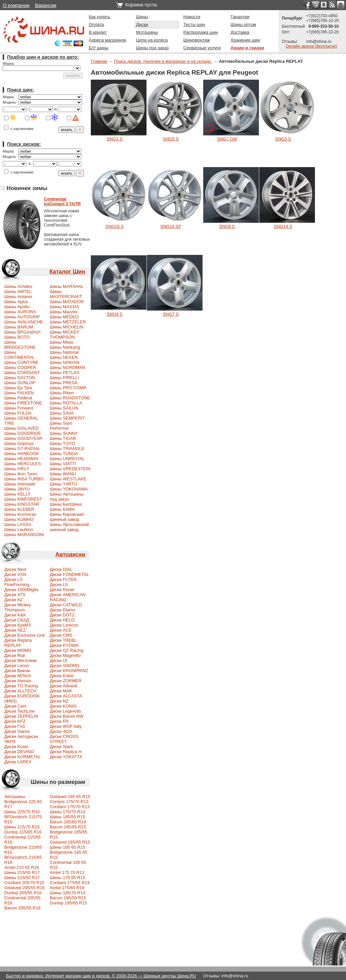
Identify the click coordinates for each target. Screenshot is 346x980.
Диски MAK (61, 691)
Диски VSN (15, 574)
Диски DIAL (61, 569)
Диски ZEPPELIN (21, 716)
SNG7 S (171, 314)
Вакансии (45, 5)
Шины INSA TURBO (24, 479)
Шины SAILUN (64, 408)
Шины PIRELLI (64, 378)
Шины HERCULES (23, 464)
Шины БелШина (65, 504)
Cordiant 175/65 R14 (70, 883)
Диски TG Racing (21, 686)
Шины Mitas (61, 342)
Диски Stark (61, 747)
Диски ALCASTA (66, 696)
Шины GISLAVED (22, 428)
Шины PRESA (63, 383)
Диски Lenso (17, 666)
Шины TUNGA (64, 454)
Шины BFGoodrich (22, 332)
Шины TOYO (62, 443)
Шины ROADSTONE (70, 398)
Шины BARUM (19, 327)
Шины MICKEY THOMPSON (64, 335)
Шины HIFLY (17, 469)
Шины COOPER (20, 367)
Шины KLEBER (19, 509)
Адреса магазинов (107, 40)
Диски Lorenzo (64, 625)
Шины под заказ (152, 48)
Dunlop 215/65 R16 (23, 832)
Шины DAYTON (20, 378)
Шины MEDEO (64, 317)
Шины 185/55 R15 (67, 817)
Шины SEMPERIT (67, 418)
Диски (142, 24)
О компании (16, 5)
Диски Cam (16, 706)
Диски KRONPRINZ (69, 671)
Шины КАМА (62, 509)
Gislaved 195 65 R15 (70, 797)
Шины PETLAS (64, 373)
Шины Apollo (17, 307)
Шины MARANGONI (24, 535)
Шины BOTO (17, 337)
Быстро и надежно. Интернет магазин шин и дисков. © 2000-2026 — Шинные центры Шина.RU (101, 976)
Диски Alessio (18, 681)
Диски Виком (17, 671)
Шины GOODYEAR (23, 438)
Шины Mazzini (63, 312)
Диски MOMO (18, 650)
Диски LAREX (18, 762)
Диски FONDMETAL (69, 574)
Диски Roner (62, 590)
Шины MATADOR (67, 302)
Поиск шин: (20, 90)
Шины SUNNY (64, 433)
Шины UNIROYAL (67, 459)
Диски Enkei (62, 676)
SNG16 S (114, 226)
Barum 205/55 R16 (22, 908)
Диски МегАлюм (20, 660)
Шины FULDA (18, 413)
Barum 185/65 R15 (68, 827)
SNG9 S (115, 314)
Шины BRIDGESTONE (20, 345)
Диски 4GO (61, 731)
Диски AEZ (15, 630)
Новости (192, 17)
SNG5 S (171, 139)
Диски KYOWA (64, 645)
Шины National (64, 352)
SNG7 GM (227, 139)
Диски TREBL (63, 640)
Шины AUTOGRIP (22, 317)
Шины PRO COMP (68, 388)
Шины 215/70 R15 (22, 827)
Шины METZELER (68, 322)
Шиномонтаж (197, 40)
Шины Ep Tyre (18, 388)
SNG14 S (283, 226)
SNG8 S (227, 226)
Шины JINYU (17, 489)
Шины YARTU (63, 484)
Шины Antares (18, 297)
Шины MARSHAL (67, 286)
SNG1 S (115, 139)
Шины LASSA (18, 524)
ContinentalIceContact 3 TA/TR (62, 202)
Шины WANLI (63, 474)
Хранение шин (245, 40)
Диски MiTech (18, 676)
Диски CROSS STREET (64, 739)
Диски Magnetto (65, 655)
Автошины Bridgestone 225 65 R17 (23, 802)
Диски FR (59, 721)
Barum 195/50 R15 (68, 898)
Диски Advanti (63, 686)
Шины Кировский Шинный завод (66, 517)
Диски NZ (59, 701)
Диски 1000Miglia (21, 590)
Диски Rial (15, 655)
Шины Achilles (18, 286)
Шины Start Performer (61, 426)
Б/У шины (99, 48)
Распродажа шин (201, 32)
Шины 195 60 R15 (67, 847)
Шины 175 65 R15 (67, 878)
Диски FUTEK (63, 579)
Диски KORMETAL (23, 757)
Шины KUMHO (19, 519)
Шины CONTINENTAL (19, 355)
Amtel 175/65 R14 (67, 888)
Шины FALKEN (19, 393)
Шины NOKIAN (64, 362)
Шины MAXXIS (64, 307)
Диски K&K (15, 615)
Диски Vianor (17, 731)
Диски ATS (15, 595)
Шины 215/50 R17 (22, 878)
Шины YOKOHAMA (69, 489)
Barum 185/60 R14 (68, 822)
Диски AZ (14, 600)
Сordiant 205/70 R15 (24, 883)
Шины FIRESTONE (23, 403)
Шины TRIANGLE (67, 448)
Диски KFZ (15, 721)
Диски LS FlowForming (17, 582)
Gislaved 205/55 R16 (25, 888)
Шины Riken (62, 393)
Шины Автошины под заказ (66, 497)
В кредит (98, 32)
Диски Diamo (62, 610)
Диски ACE (61, 630)
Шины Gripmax (19, 443)
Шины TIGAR (63, 438)
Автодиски (70, 554)
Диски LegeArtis (65, 711)
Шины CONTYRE (21, 362)
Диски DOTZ (62, 615)
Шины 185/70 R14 (67, 893)
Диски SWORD (64, 666)
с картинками (19, 129)
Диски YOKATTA (66, 757)
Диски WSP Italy (65, 726)
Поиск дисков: (24, 144)
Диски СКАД (17, 620)
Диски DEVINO (19, 752)
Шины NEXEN (64, 357)
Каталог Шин (67, 272)
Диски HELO (62, 620)
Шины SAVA (62, 413)
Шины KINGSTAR (22, 504)
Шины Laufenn (19, 529)
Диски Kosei (16, 747)
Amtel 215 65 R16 (22, 867)
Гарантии (240, 17)
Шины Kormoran (20, 514)
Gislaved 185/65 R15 (70, 842)
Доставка (240, 32)
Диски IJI (58, 660)
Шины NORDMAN (67, 367)
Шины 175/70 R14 (67, 812)
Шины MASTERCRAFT (66, 294)
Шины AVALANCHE (24, 322)
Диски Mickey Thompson (18, 607)
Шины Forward (19, 408)
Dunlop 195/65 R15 (68, 903)
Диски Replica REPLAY (18, 643)
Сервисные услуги (202, 48)
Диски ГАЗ (15, 726)
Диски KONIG (63, 706)
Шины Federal (18, 398)
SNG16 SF (171, 226)
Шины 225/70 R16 (22, 812)
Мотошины (147, 32)
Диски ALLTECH (20, 691)
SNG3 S (283, 139)
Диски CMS (61, 635)
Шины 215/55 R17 (22, 872)
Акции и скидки (247, 48)
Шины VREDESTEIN (70, 469)
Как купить (99, 17)
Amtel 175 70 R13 (67, 872)
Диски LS (59, 585)
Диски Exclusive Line (25, 635)
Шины (142, 17)
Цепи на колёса (152, 40)
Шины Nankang (65, 347)
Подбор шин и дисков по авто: (43, 57)
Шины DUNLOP (20, 383)
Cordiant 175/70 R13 (70, 807)
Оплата (96, 24)
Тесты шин (194, 24)
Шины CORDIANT (22, 373)
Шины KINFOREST (23, 499)
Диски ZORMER (65, 681)
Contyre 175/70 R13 (69, 802)
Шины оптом (243, 24)
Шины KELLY (18, 494)
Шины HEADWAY (22, 459)
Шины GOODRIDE (23, 433)
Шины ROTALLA (66, 403)
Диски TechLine (20, 711)
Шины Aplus (16, 302)
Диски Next (15, 569)
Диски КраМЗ (18, 625)
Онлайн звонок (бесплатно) (311, 46)
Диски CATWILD (66, 605)
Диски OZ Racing (66, 650)
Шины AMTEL (18, 292)
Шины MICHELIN (66, 327)
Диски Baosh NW (66, 716)
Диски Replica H (65, 752)
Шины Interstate (20, 484)
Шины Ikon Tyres (21, 474)
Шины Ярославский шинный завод (69, 527)
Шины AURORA (20, 312)
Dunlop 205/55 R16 (23, 893)
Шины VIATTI (63, 464)
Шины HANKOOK (22, 454)
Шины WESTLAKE (68, 479)
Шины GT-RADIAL (22, 448)
